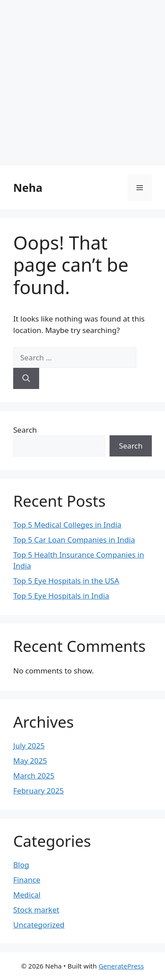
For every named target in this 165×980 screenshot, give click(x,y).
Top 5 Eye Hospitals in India (61, 596)
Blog (21, 865)
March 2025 (34, 776)
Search (25, 430)
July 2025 (29, 746)
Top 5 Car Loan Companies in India (74, 540)
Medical (27, 895)
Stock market (36, 910)
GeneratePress (121, 966)
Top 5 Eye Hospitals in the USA (66, 581)
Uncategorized (39, 925)
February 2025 (38, 791)
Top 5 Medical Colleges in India (67, 525)
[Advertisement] (82, 83)
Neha (28, 187)
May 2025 (30, 761)
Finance (27, 880)
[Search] (26, 378)
